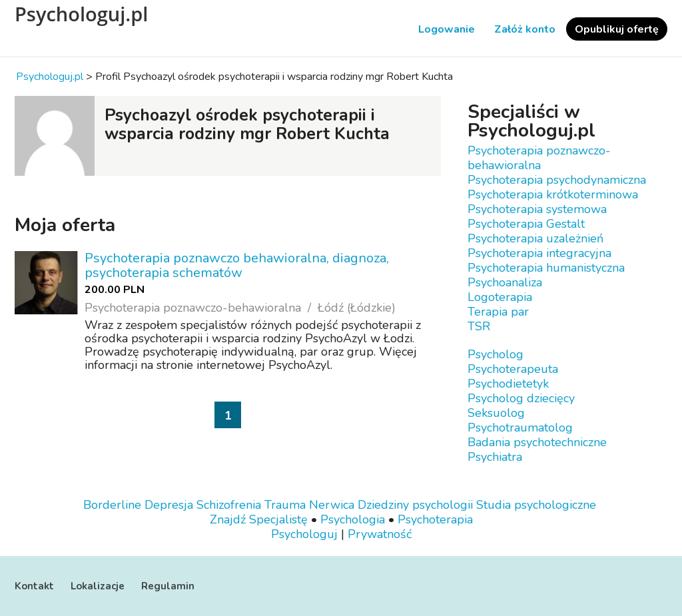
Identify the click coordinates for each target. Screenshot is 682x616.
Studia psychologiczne (536, 505)
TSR (479, 326)
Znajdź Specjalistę (259, 519)
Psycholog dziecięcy (521, 398)
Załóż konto (525, 29)
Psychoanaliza (505, 282)
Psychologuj (304, 534)
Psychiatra (495, 457)
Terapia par (498, 312)
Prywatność (380, 534)
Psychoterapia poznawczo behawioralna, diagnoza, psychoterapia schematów (237, 265)
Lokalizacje (98, 586)
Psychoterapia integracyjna (539, 253)
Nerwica (332, 505)
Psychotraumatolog (520, 428)
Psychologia (353, 519)
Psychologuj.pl (81, 14)
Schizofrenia (229, 505)
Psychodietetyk (508, 384)
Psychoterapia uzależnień (535, 238)
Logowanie (447, 29)
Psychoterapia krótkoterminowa (553, 194)
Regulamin (168, 586)
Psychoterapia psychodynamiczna (557, 180)
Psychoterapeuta (513, 369)
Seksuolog (496, 413)
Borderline (112, 505)
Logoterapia (500, 297)
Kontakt (34, 586)
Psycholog (496, 354)
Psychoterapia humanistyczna (546, 268)
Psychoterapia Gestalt (526, 224)
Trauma (285, 505)
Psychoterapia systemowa (537, 209)
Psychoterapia (435, 519)
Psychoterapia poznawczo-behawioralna (539, 158)
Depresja (169, 505)
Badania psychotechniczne (537, 442)
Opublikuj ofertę (617, 29)
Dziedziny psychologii (415, 505)
